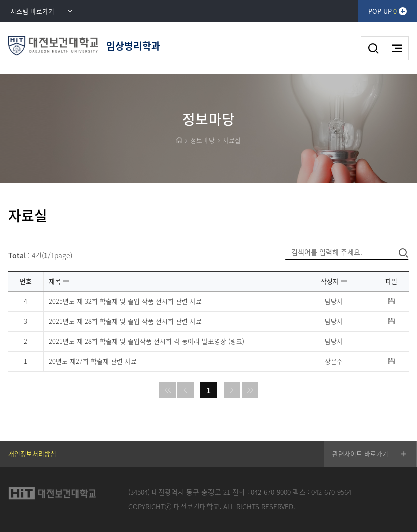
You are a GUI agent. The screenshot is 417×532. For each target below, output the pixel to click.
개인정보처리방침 (32, 454)
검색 (373, 48)
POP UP (383, 11)
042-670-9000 (271, 492)
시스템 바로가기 (32, 11)
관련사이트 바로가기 (360, 454)
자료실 (232, 140)
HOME (179, 140)
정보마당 (202, 140)
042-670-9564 (331, 492)
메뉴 (397, 48)
